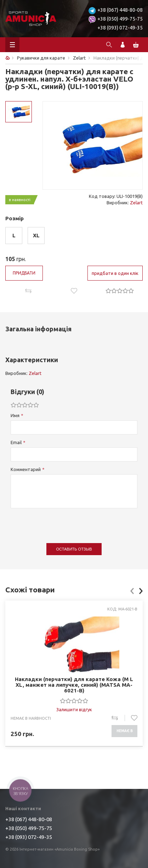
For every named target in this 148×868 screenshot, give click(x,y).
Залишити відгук (74, 709)
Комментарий (26, 469)
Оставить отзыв (74, 549)
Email (16, 442)
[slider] (120, 291)
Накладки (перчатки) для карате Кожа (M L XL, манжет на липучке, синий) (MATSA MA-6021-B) (74, 685)
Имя (15, 415)
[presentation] (64, 522)
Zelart (136, 203)
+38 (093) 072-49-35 (120, 28)
